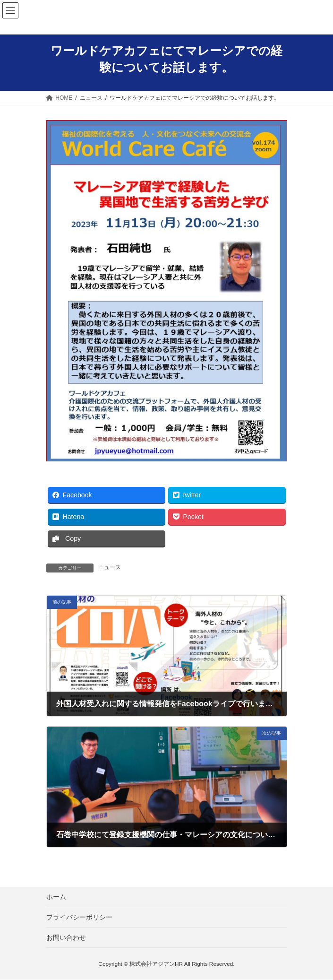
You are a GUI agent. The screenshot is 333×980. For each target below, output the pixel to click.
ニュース (110, 567)
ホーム (56, 897)
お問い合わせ (66, 937)
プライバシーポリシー (79, 917)
